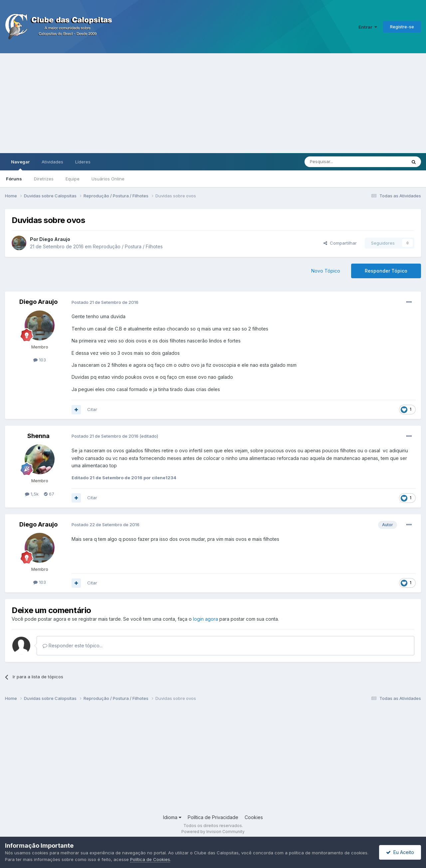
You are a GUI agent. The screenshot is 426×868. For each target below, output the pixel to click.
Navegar (20, 165)
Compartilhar (340, 243)
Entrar (368, 27)
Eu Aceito (400, 852)
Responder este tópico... (73, 646)
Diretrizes (44, 179)
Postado (105, 302)
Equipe (73, 179)
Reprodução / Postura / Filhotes (128, 246)
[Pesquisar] (337, 162)
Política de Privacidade (213, 817)
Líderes (83, 162)
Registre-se (402, 27)
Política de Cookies (150, 859)
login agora (206, 619)
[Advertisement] (213, 103)
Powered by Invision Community (213, 832)
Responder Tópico (386, 271)
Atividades (52, 162)
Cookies (254, 817)
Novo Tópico (326, 271)
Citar (92, 409)
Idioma (172, 817)
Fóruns (14, 179)
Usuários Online (108, 179)
